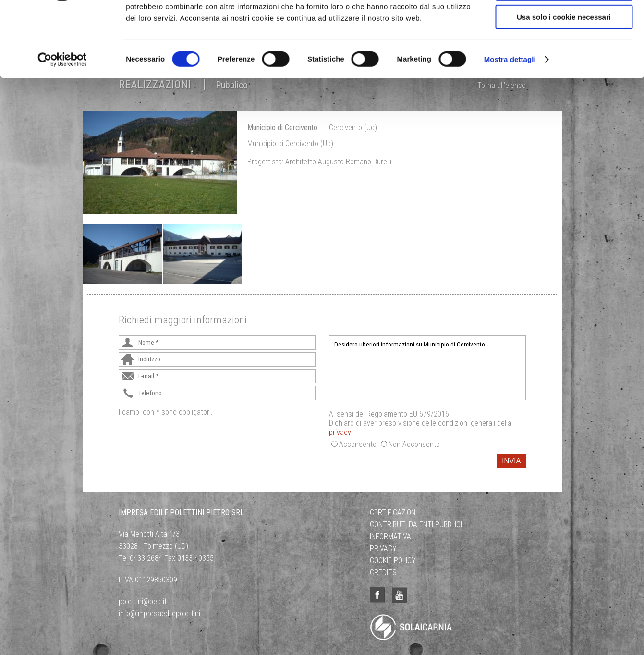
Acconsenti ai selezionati (564, 52)
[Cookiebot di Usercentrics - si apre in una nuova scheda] (62, 123)
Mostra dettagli (510, 122)
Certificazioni (393, 513)
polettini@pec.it (143, 601)
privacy (340, 432)
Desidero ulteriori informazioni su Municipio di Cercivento (427, 368)
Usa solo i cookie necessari (564, 80)
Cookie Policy (393, 561)
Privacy (383, 549)
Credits (383, 573)
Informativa (390, 537)
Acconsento (358, 444)
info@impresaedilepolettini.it (162, 613)
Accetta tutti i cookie (564, 24)
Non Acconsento (414, 444)
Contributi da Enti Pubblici (416, 525)
